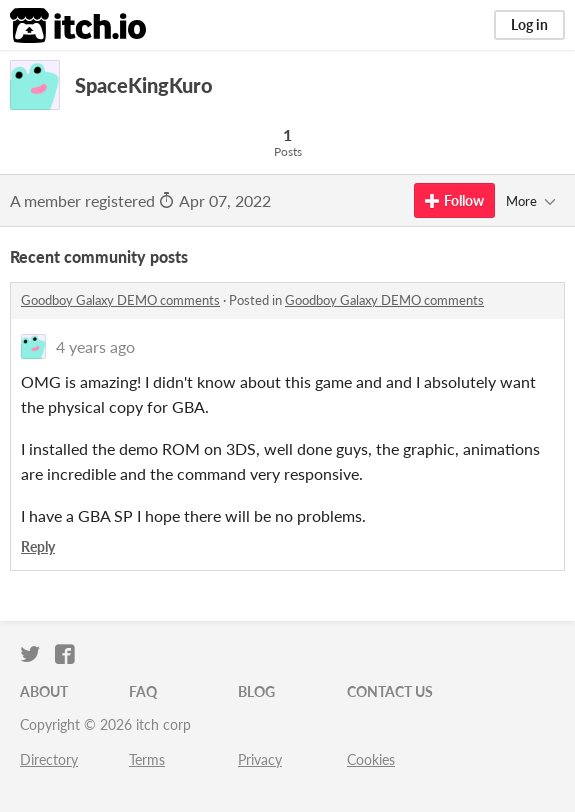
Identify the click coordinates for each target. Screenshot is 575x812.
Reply (38, 546)
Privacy (260, 759)
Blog (256, 691)
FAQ (143, 691)
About (44, 691)
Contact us (390, 691)
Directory (49, 759)
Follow (454, 200)
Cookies (371, 759)
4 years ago (95, 346)
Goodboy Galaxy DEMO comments (120, 300)
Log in (529, 24)
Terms (147, 759)
